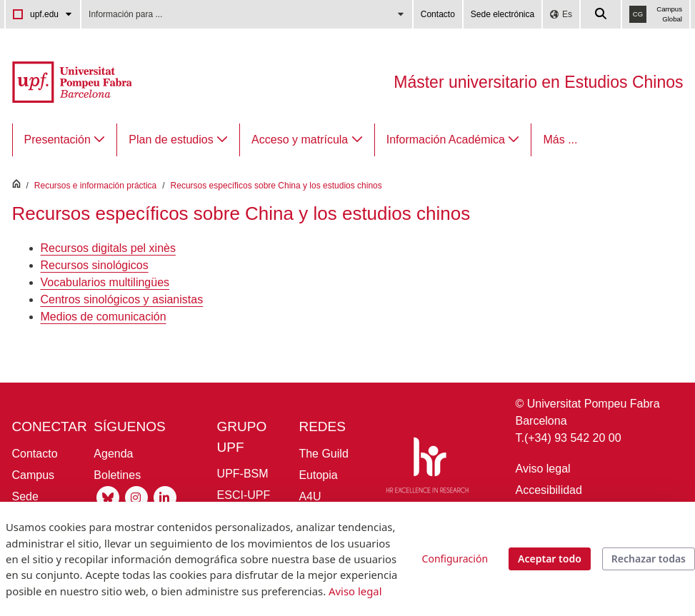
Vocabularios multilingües (105, 282)
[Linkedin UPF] (165, 496)
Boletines (117, 475)
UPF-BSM (243, 474)
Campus (34, 475)
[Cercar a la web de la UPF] (601, 14)
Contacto (438, 14)
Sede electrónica (502, 14)
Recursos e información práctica (95, 186)
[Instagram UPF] (136, 496)
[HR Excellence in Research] (427, 468)
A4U (310, 496)
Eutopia (318, 475)
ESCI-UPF (244, 495)
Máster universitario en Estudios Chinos (538, 82)
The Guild (323, 454)
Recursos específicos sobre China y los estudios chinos (276, 186)
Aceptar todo (550, 559)
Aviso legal (543, 469)
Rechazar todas (649, 559)
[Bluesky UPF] (108, 496)
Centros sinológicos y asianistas (122, 299)
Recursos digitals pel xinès (108, 248)
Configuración (455, 559)
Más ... (560, 140)
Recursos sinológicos (95, 265)
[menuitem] (65, 140)
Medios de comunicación (104, 317)
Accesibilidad (549, 490)
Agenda (113, 454)
